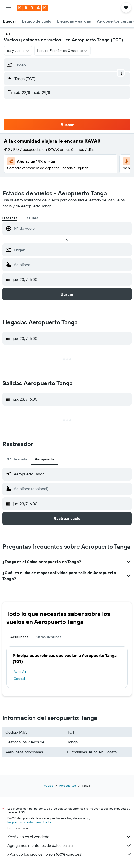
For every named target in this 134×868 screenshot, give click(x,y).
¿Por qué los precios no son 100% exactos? (69, 854)
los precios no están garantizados (30, 822)
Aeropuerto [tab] (45, 459)
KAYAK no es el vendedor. (69, 837)
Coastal (19, 679)
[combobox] (18, 51)
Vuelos (49, 786)
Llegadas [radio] (10, 218)
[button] (8, 8)
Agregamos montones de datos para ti (69, 845)
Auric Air (20, 672)
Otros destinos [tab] (49, 637)
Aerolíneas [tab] (19, 637)
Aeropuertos (67, 786)
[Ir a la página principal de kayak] (32, 8)
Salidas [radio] (33, 218)
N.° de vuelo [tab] (17, 459)
